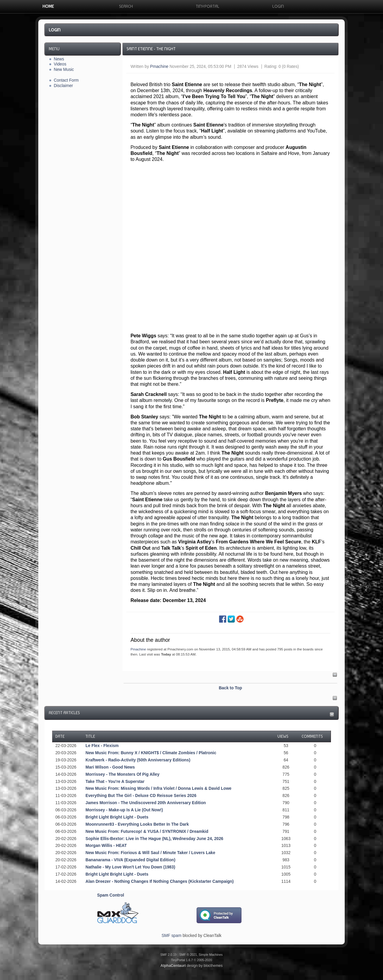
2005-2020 (204, 960)
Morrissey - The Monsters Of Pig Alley (123, 774)
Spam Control (111, 895)
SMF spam (171, 936)
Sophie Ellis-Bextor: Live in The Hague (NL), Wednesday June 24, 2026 (155, 839)
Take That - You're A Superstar (115, 782)
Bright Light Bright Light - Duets (117, 817)
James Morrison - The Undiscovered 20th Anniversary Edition (146, 803)
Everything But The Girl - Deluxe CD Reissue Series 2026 (141, 796)
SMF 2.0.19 (168, 955)
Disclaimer (63, 86)
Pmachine (159, 67)
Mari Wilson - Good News (110, 767)
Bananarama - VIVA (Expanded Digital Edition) (130, 860)
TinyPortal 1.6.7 (182, 960)
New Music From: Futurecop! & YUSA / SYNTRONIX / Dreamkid (147, 832)
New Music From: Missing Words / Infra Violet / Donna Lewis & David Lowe (159, 788)
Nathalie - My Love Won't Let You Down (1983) (130, 867)
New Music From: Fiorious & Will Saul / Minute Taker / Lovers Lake (151, 853)
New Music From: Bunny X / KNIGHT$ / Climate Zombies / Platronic (151, 753)
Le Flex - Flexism (102, 746)
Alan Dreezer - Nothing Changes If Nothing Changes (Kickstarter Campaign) (160, 881)
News (59, 59)
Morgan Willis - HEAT (106, 846)
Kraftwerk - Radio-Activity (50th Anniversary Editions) (138, 760)
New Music (64, 70)
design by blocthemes (191, 966)
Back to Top (230, 688)
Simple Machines (211, 955)
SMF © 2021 (188, 955)
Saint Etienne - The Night (151, 49)
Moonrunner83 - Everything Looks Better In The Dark (137, 824)
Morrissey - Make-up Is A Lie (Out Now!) (124, 810)
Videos (60, 64)
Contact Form (66, 80)
